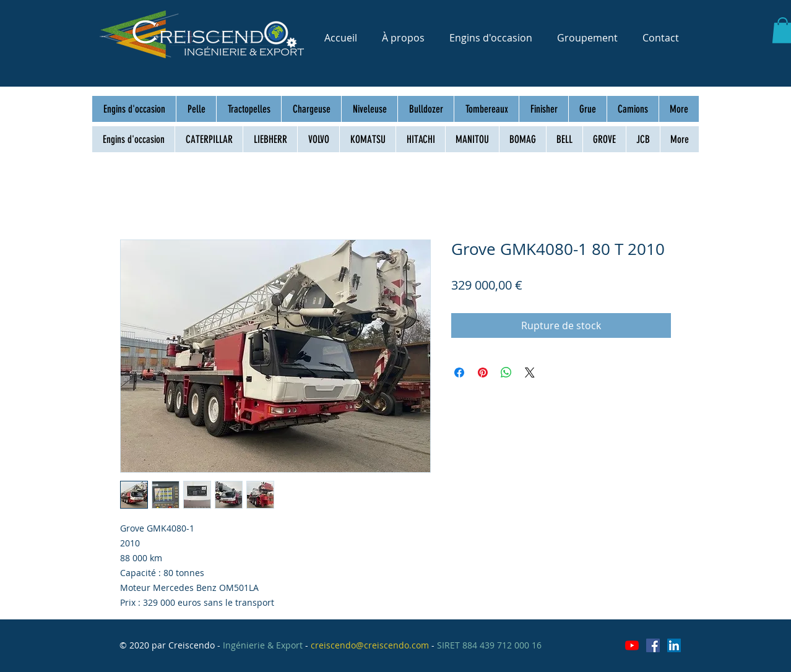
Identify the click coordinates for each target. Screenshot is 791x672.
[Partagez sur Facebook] (459, 373)
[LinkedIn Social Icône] (674, 645)
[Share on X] (530, 373)
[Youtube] (632, 645)
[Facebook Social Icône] (653, 645)
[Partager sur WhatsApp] (506, 373)
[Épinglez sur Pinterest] (483, 373)
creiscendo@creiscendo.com (370, 645)
